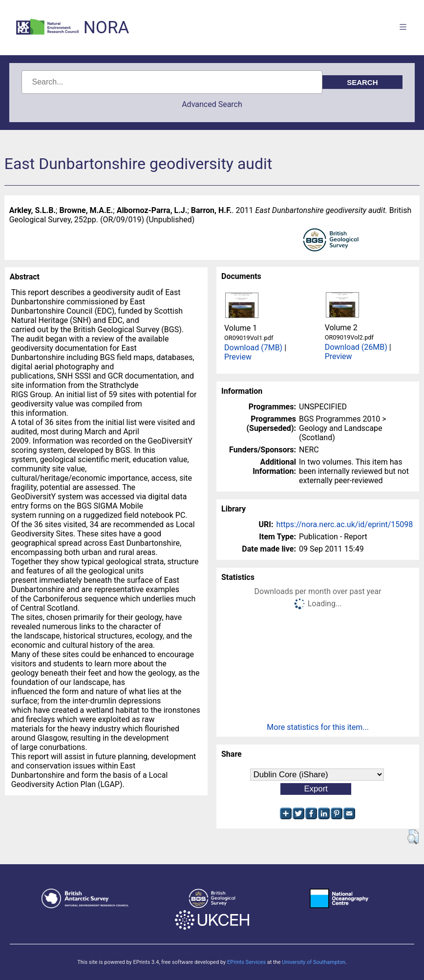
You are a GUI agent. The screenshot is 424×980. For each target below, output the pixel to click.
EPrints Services (246, 962)
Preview (238, 357)
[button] (413, 837)
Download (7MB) (253, 348)
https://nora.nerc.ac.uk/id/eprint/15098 (345, 524)
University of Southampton (314, 962)
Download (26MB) (356, 347)
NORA (106, 28)
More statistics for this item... (318, 727)
